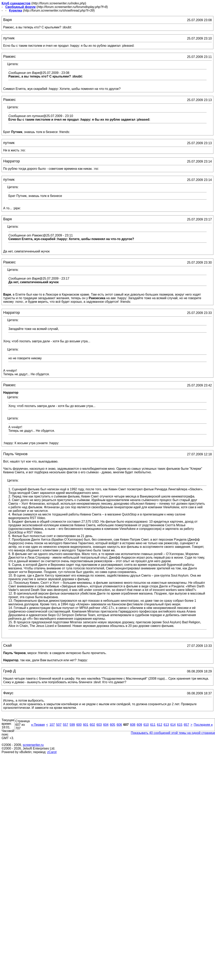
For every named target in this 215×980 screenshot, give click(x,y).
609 (139, 725)
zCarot (52, 752)
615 (180, 725)
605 (112, 725)
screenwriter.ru (33, 745)
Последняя (203, 725)
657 (186, 725)
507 (59, 725)
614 (173, 725)
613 (166, 725)
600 (79, 725)
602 (92, 725)
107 (52, 725)
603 (99, 725)
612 (160, 725)
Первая (38, 725)
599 (72, 725)
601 (86, 725)
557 (66, 725)
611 (153, 725)
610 (146, 725)
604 (106, 725)
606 (119, 725)
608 (133, 725)
